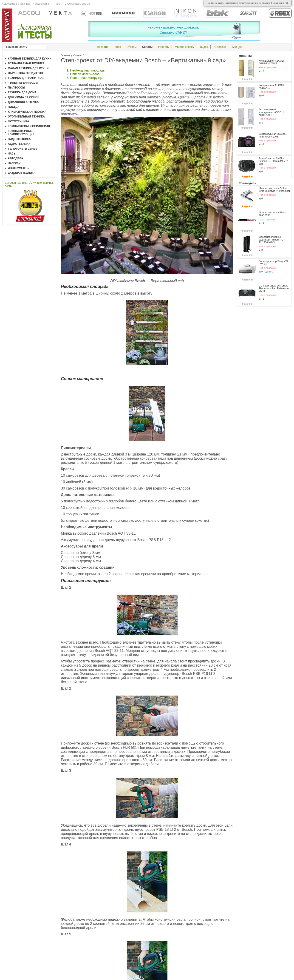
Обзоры (131, 47)
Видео (204, 47)
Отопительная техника (26, 117)
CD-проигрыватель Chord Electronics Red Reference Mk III (274, 288)
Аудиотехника (19, 144)
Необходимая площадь (87, 70)
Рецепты (164, 47)
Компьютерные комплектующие (21, 133)
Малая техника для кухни (28, 68)
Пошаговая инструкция (87, 78)
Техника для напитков (26, 78)
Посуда (14, 107)
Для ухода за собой (24, 97)
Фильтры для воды (23, 83)
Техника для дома (22, 92)
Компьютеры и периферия (29, 126)
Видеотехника (19, 139)
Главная (66, 55)
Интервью (220, 47)
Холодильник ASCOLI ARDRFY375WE (271, 62)
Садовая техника (22, 173)
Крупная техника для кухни (30, 59)
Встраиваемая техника (26, 63)
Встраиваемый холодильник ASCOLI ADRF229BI (271, 112)
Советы (78, 55)
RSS (57, 4)
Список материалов (85, 74)
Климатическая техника (27, 112)
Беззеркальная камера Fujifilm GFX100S (272, 135)
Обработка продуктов (25, 73)
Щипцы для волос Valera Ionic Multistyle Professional (274, 189)
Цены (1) (270, 272)
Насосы (14, 163)
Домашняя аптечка (23, 102)
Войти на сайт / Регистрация (223, 3)
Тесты (117, 47)
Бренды (237, 47)
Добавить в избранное (17, 4)
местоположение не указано (256, 3)
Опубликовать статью (77, 4)
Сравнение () (280, 3)
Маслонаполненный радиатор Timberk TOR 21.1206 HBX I (272, 240)
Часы (12, 154)
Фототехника (18, 121)
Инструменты (19, 168)
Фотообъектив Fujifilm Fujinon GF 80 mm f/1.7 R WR (273, 161)
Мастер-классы (185, 47)
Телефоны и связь (23, 149)
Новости (102, 47)
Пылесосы (16, 88)
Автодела (16, 158)
